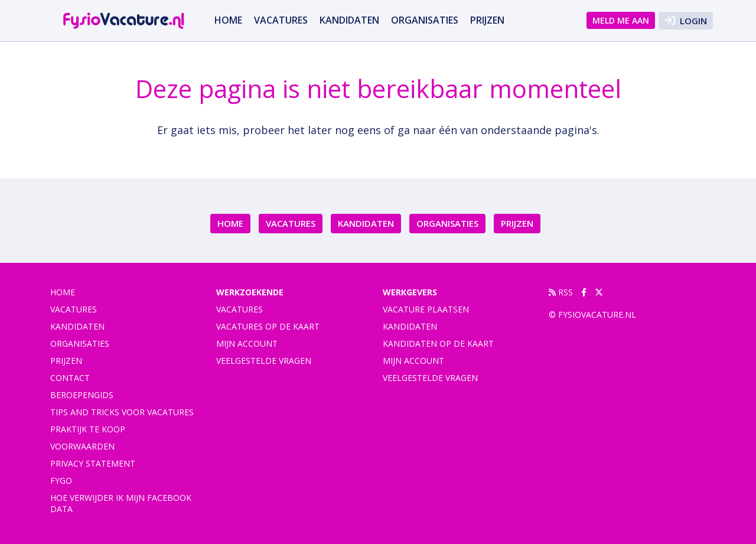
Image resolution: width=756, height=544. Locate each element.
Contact (70, 378)
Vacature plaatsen (426, 309)
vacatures (281, 20)
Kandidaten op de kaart (438, 343)
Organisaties (425, 20)
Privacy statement (93, 463)
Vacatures (239, 309)
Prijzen (487, 20)
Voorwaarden (82, 446)
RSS (561, 292)
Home (228, 20)
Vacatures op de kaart (268, 326)
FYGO (61, 481)
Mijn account (247, 343)
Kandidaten (349, 20)
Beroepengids (82, 395)
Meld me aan (621, 20)
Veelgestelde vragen (264, 361)
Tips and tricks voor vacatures (122, 412)
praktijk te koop (88, 429)
